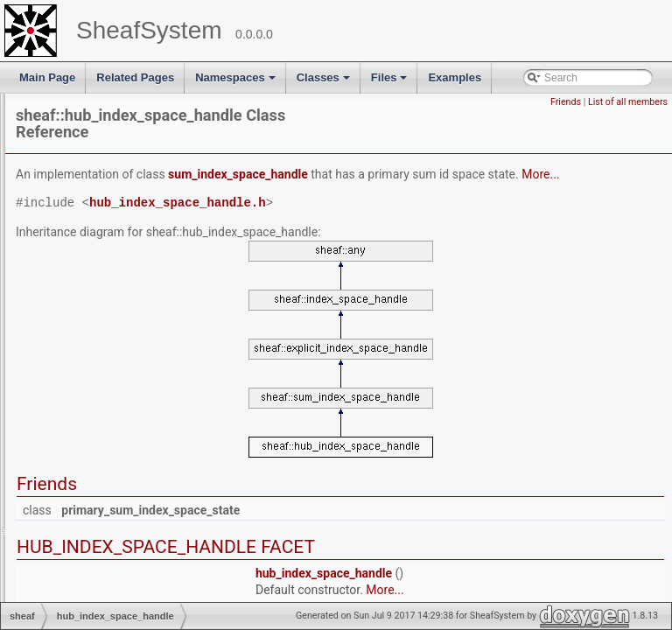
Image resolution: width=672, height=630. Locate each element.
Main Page (47, 77)
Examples (455, 77)
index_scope (99, 573)
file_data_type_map (116, 191)
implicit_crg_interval (116, 457)
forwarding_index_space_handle (146, 257)
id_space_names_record (127, 407)
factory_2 (91, 174)
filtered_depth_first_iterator (133, 207)
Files (391, 82)
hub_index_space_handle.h (396, 207)
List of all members (628, 102)
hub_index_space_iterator (130, 374)
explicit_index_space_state (133, 141)
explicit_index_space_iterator (138, 124)
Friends (566, 102)
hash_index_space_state (128, 340)
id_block (89, 390)
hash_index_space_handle (133, 307)
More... (336, 178)
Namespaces (237, 82)
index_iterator (102, 556)
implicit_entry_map (114, 473)
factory (86, 157)
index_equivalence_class (128, 523)
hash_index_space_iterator (133, 324)
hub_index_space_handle (130, 357)
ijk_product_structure (119, 440)
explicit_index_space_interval (138, 108)
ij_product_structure (116, 423)
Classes (325, 82)
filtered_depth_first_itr (120, 224)
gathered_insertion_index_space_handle (164, 274)
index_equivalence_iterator (133, 540)
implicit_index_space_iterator (138, 507)
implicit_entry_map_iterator (133, 490)
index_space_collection (124, 590)
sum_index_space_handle (457, 161)
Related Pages (135, 77)
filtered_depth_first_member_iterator (154, 241)
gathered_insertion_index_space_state (160, 290)
